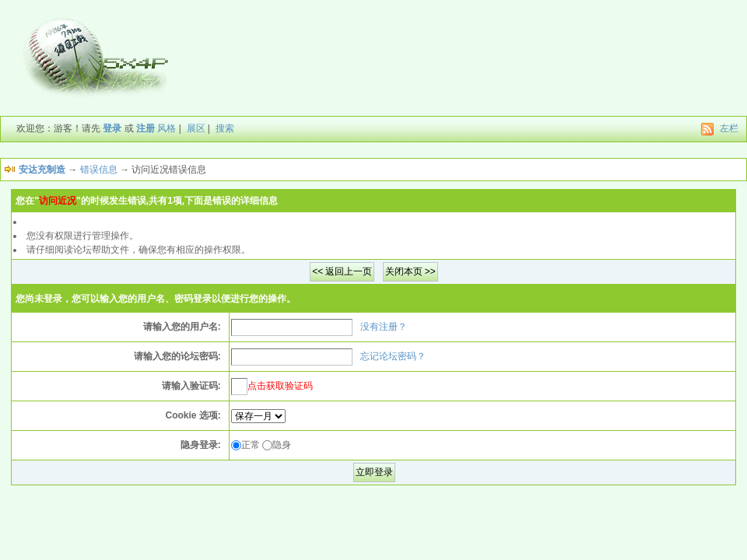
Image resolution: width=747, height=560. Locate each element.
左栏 (729, 128)
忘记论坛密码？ (393, 356)
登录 (112, 128)
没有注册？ (384, 327)
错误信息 (99, 170)
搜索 (225, 128)
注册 (146, 128)
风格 (167, 128)
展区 (196, 128)
